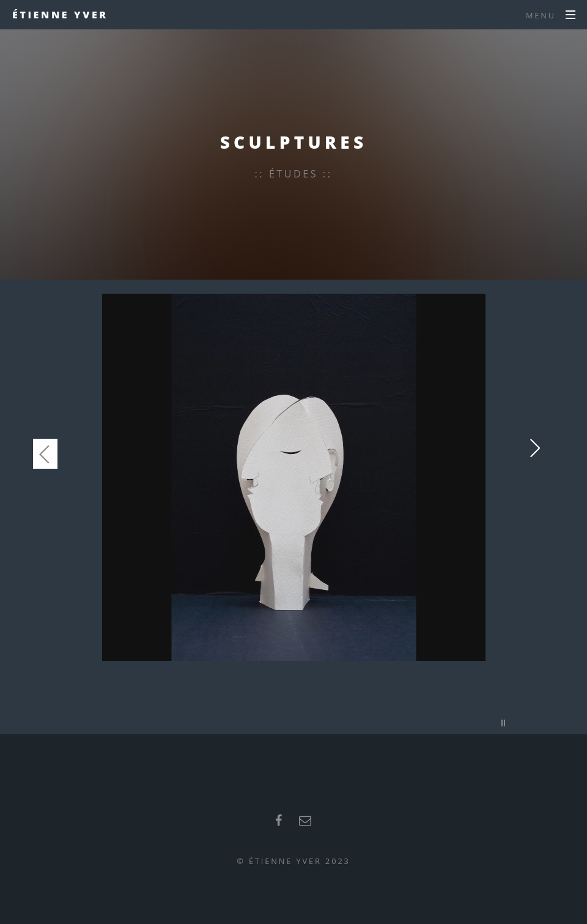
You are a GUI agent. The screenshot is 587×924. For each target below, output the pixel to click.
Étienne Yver (60, 15)
